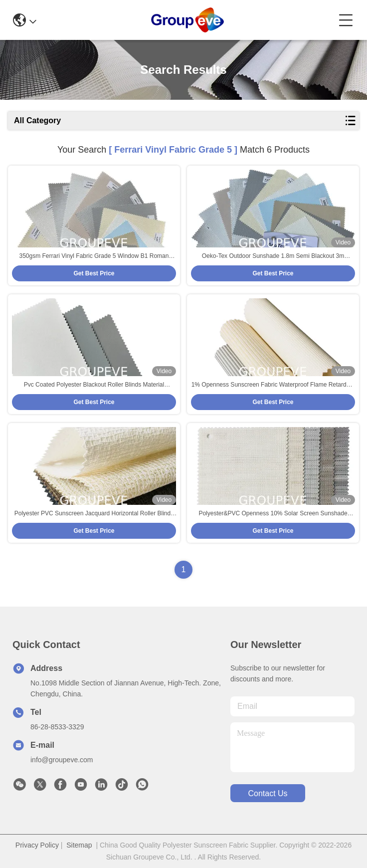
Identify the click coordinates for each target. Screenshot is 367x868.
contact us (268, 793)
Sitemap (79, 845)
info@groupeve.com (62, 760)
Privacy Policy (37, 845)
